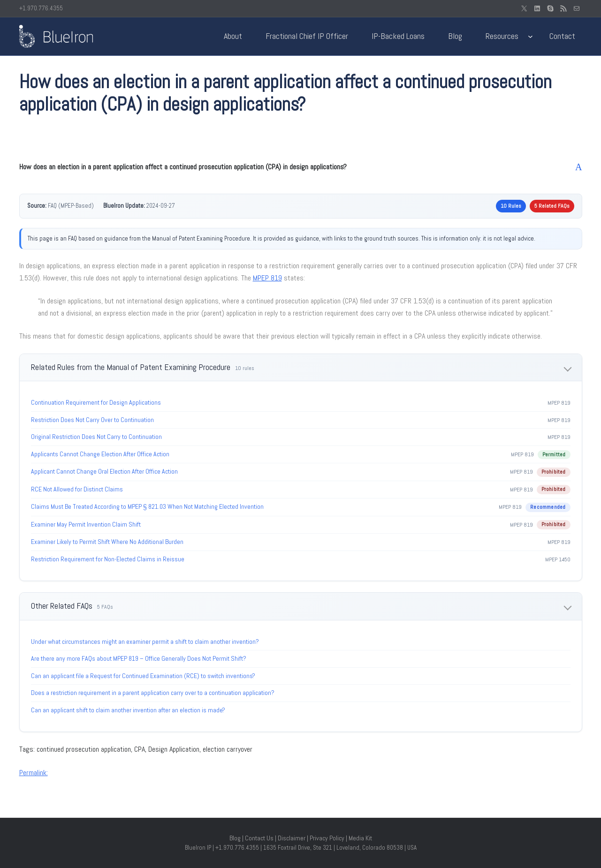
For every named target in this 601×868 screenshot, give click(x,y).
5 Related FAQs (552, 206)
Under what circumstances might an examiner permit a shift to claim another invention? (145, 642)
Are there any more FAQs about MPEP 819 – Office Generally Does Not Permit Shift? (139, 658)
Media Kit (360, 838)
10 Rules (511, 206)
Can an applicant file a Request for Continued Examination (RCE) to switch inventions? (143, 676)
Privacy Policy (327, 838)
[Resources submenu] (530, 36)
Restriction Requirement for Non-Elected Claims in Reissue (108, 559)
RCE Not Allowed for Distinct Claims (77, 489)
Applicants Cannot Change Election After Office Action (100, 454)
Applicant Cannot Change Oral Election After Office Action (104, 471)
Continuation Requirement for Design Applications (96, 402)
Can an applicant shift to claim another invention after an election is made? (128, 710)
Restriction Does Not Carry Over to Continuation (92, 420)
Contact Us (259, 838)
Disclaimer (292, 838)
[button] (301, 167)
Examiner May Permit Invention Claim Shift (86, 524)
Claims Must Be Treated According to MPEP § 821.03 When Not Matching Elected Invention (147, 506)
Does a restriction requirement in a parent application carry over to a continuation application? (153, 693)
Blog (235, 838)
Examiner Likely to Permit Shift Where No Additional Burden (107, 542)
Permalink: (34, 773)
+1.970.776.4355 (41, 8)
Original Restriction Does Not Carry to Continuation (96, 437)
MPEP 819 (267, 278)
